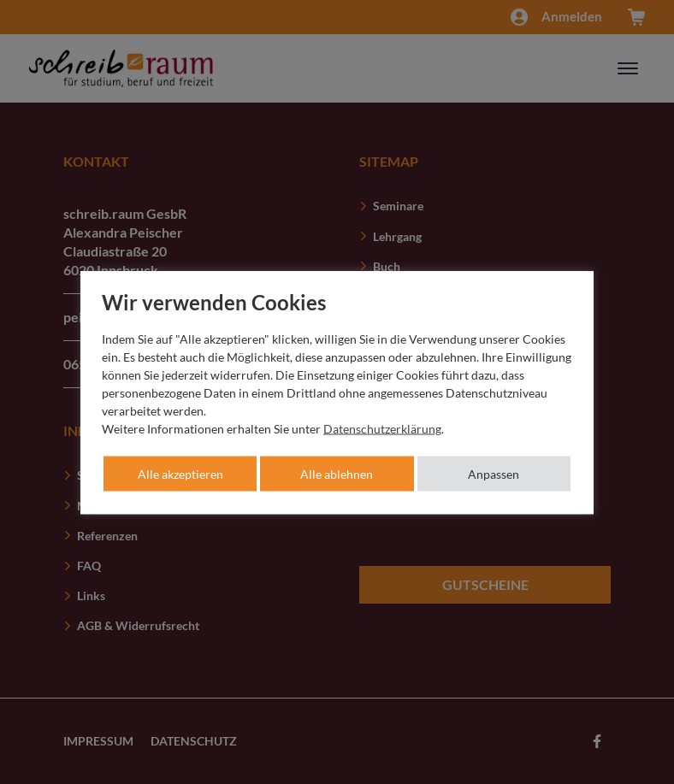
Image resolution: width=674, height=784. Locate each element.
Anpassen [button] (494, 473)
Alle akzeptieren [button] (180, 473)
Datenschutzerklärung (382, 428)
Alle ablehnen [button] (337, 473)
